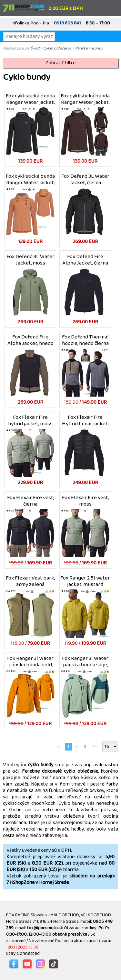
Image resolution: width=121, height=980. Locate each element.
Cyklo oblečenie (57, 48)
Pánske (81, 48)
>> (95, 746)
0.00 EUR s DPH (66, 9)
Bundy (97, 48)
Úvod (35, 48)
